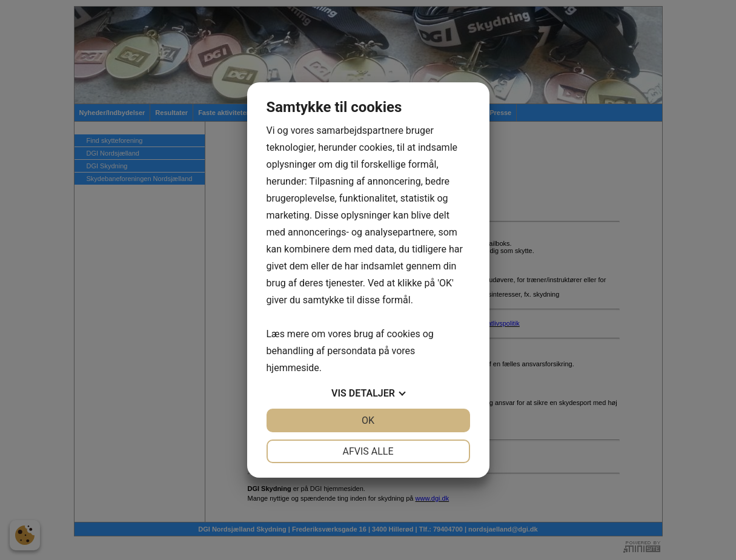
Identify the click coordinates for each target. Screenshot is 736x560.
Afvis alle (368, 451)
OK (368, 420)
